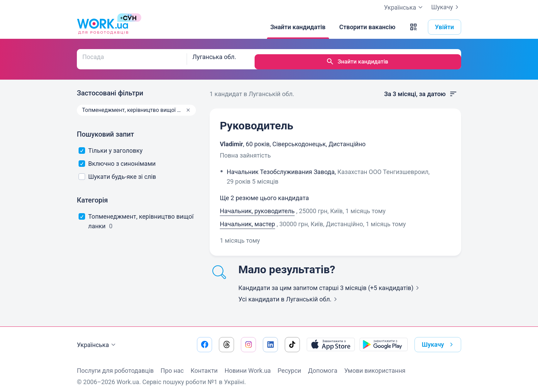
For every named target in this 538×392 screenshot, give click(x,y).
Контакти (204, 365)
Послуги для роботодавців (115, 365)
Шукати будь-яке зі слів (117, 171)
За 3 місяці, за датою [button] (421, 89)
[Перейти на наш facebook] (204, 339)
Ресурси (289, 365)
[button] (413, 27)
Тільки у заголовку (111, 145)
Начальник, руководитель (257, 206)
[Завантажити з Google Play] (384, 339)
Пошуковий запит (106, 129)
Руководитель (257, 120)
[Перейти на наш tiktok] (292, 339)
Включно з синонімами (117, 158)
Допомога (323, 365)
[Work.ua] (103, 27)
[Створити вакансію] (367, 27)
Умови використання (375, 365)
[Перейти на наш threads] (226, 339)
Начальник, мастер (248, 219)
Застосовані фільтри (110, 88)
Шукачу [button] (439, 339)
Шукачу (446, 7)
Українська (97, 340)
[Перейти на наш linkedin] (270, 339)
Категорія (92, 195)
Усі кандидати (289, 294)
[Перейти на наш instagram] (248, 339)
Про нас (172, 365)
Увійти (445, 27)
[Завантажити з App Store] (331, 339)
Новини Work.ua (248, 365)
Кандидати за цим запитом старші (330, 283)
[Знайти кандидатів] (298, 27)
